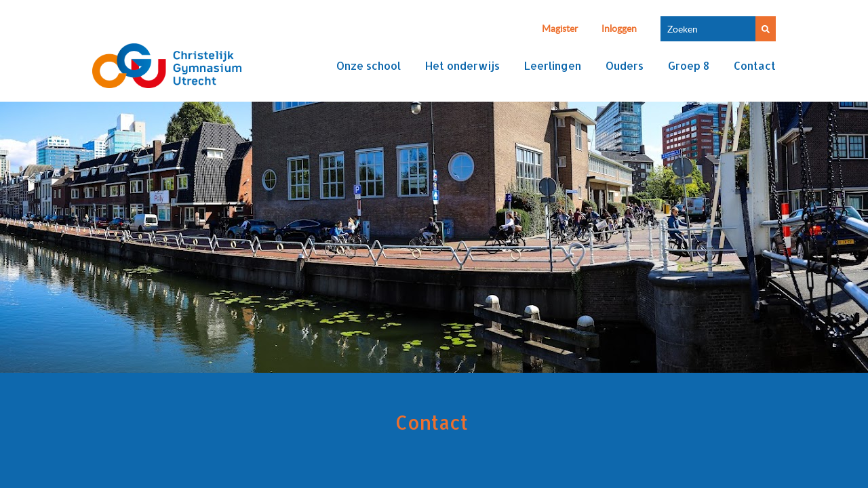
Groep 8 (689, 65)
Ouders (625, 65)
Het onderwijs (462, 65)
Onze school (369, 65)
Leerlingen (553, 65)
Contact (755, 65)
